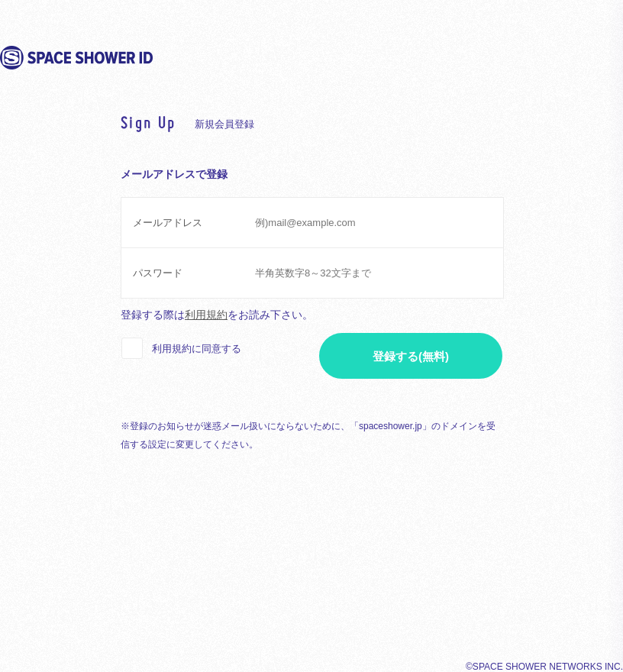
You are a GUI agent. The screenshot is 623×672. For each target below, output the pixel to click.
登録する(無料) (411, 356)
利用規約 (206, 315)
